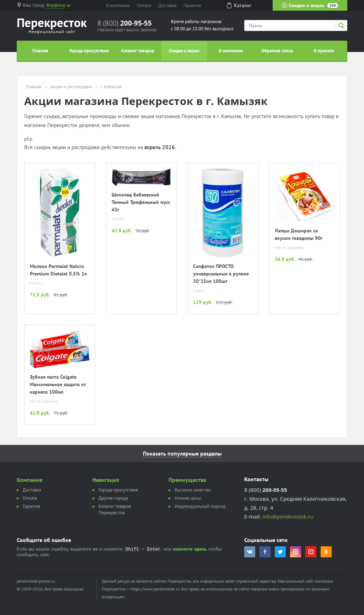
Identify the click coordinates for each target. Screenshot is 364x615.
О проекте (324, 51)
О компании (118, 6)
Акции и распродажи (71, 87)
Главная (40, 51)
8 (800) (125, 23)
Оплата (144, 6)
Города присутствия (89, 51)
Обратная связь (277, 51)
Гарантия (192, 6)
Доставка (167, 6)
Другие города (113, 498)
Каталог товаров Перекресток (115, 509)
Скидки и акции (310, 5)
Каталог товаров (138, 51)
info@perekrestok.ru (288, 516)
